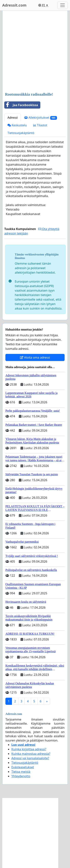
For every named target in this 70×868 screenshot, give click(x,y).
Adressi (13, 118)
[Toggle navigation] (63, 5)
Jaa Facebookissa (21, 105)
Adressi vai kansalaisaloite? (30, 758)
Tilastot (40, 125)
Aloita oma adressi (35, 357)
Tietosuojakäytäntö (21, 133)
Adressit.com (14, 5)
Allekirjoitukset (41, 118)
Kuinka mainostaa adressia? (31, 754)
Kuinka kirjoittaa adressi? (29, 749)
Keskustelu (17, 125)
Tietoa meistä (21, 772)
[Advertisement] (35, 52)
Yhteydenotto (21, 776)
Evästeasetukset (23, 767)
